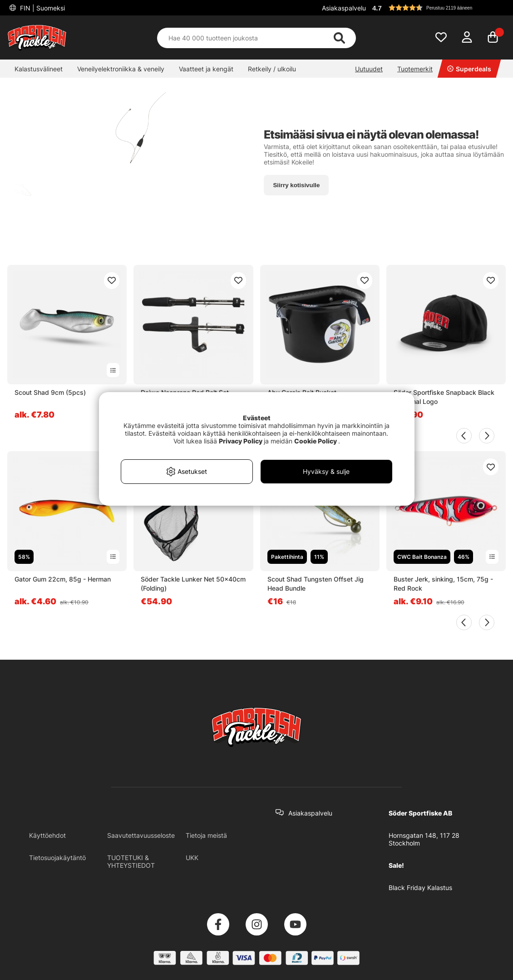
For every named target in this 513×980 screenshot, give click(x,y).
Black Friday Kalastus (420, 888)
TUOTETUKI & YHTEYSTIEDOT (131, 861)
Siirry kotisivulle (296, 185)
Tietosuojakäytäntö (57, 858)
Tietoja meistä (206, 835)
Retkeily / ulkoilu (272, 69)
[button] (438, 8)
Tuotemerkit (415, 69)
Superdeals (469, 69)
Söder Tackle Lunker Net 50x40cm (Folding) (193, 584)
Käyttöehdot (47, 835)
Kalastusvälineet (39, 69)
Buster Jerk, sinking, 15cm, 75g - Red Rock (443, 584)
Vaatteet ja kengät (206, 69)
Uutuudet (369, 69)
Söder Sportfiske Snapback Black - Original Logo (444, 397)
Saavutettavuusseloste (141, 835)
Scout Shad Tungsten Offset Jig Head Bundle (316, 584)
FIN (42, 8)
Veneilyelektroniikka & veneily (121, 69)
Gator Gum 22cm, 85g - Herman (63, 579)
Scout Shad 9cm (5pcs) (50, 392)
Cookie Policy (316, 441)
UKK (192, 858)
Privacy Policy (241, 441)
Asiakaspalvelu (344, 8)
